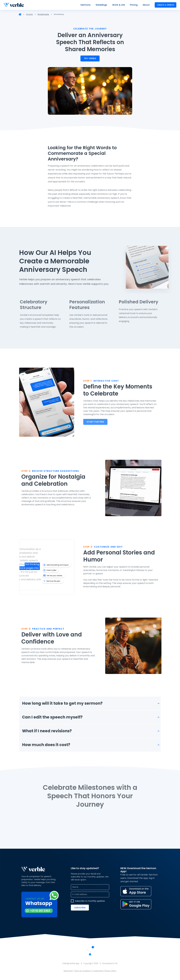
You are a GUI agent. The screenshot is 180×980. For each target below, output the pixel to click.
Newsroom (68, 971)
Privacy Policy (111, 971)
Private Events (43, 14)
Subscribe (80, 908)
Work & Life (119, 5)
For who (29, 14)
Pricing (134, 5)
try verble (90, 58)
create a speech (166, 5)
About (146, 5)
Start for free (95, 422)
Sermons (85, 5)
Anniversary (59, 14)
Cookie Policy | (98, 971)
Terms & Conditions (83, 971)
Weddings (101, 5)
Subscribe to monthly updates (90, 901)
